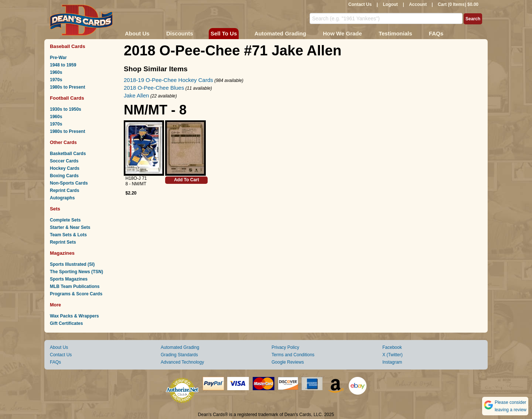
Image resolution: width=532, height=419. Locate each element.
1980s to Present (67, 87)
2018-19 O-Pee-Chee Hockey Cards (168, 80)
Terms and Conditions (293, 355)
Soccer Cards (64, 161)
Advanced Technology (182, 362)
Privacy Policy (285, 347)
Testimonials (395, 33)
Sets (55, 209)
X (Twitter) (393, 355)
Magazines (62, 253)
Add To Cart (187, 180)
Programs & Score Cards (76, 294)
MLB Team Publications (75, 286)
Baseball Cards (68, 46)
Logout (390, 4)
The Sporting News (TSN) (76, 272)
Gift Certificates (66, 323)
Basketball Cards (68, 154)
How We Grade (342, 33)
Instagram (392, 362)
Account (418, 4)
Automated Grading (280, 33)
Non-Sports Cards (69, 183)
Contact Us (360, 4)
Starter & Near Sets (70, 227)
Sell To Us (224, 33)
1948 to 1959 (63, 65)
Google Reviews (288, 362)
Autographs (62, 198)
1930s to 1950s (66, 109)
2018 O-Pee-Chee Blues (154, 88)
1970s (56, 80)
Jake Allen (136, 95)
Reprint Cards (64, 190)
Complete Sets (65, 220)
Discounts (180, 33)
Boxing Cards (64, 176)
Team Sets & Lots (68, 235)
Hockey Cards (65, 168)
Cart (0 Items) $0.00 (458, 4)
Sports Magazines (69, 279)
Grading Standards (179, 355)
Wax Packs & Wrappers (74, 316)
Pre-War (58, 58)
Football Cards (67, 98)
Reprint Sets (63, 242)
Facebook (392, 347)
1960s (56, 72)
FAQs (436, 33)
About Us (137, 33)
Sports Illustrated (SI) (72, 264)
